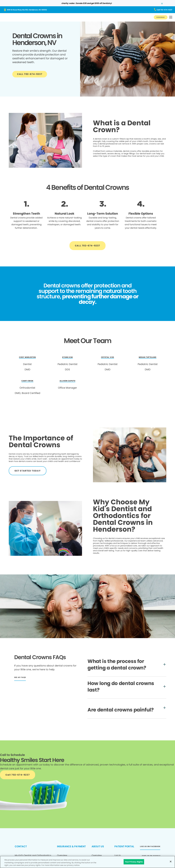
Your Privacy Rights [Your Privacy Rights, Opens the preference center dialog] (134, 862)
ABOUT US (98, 846)
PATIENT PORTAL (124, 846)
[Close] (171, 861)
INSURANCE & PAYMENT (71, 846)
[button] (171, 17)
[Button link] (161, 17)
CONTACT (21, 846)
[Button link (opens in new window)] (87, 10)
